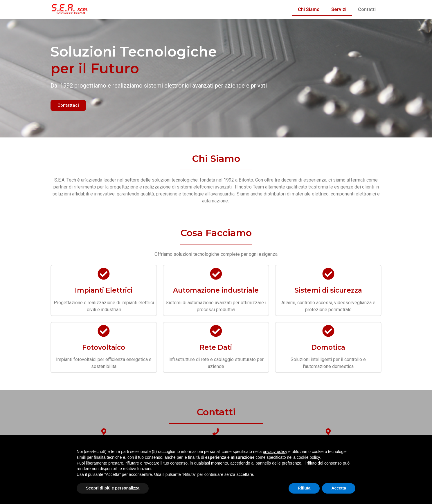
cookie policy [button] (308, 457)
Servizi (339, 9)
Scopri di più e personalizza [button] (113, 488)
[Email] (328, 432)
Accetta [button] (339, 488)
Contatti (367, 9)
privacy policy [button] (275, 452)
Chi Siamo (309, 9)
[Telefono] (216, 432)
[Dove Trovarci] (104, 432)
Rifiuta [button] (304, 488)
